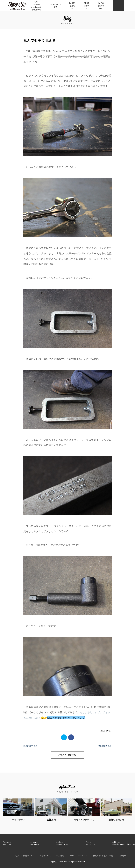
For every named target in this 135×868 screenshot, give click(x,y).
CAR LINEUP (36, 6)
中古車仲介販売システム (24, 856)
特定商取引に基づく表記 (103, 856)
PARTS (72, 6)
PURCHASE (56, 6)
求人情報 (60, 856)
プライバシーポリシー (78, 856)
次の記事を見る (105, 746)
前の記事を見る (30, 746)
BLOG (101, 6)
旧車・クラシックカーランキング (66, 718)
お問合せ (122, 856)
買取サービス (45, 856)
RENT (86, 6)
